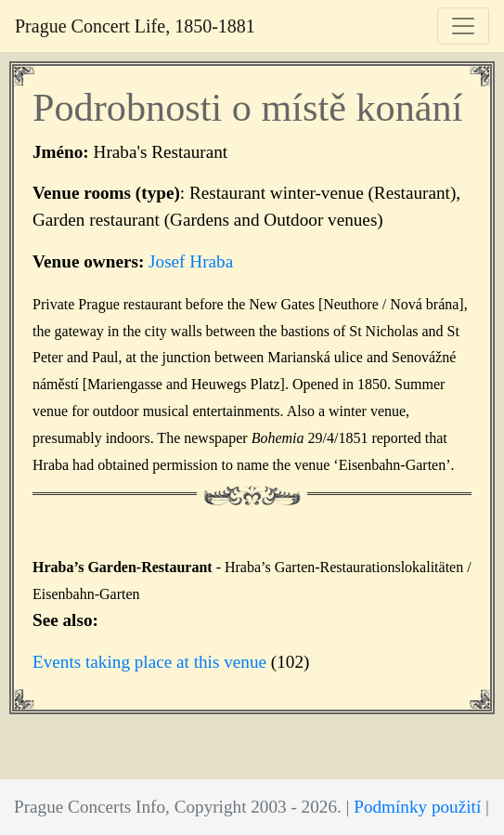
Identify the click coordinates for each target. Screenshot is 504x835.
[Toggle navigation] (463, 26)
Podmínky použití (417, 807)
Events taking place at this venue (149, 662)
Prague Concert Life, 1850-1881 (135, 26)
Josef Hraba (191, 261)
